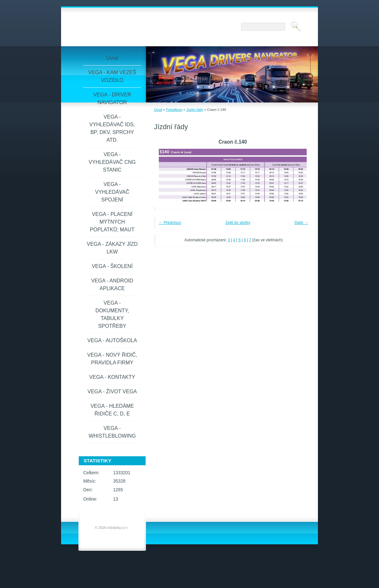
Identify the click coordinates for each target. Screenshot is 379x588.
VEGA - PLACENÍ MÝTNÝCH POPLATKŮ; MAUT (112, 222)
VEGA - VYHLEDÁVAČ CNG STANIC (112, 162)
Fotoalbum (174, 110)
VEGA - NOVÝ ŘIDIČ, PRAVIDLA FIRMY (112, 359)
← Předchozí (170, 223)
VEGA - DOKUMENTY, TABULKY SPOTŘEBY (112, 314)
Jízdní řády (195, 110)
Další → (301, 223)
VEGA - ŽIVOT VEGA (112, 392)
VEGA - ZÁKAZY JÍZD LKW (112, 248)
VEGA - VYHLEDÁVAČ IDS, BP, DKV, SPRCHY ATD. (112, 128)
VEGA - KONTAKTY (112, 377)
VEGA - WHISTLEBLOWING (112, 432)
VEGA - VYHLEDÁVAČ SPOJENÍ (112, 192)
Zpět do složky (238, 223)
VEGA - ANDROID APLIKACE (112, 285)
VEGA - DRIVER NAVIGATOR (112, 98)
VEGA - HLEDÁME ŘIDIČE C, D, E (112, 410)
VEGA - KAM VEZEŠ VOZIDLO (112, 76)
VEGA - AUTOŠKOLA (112, 340)
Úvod (158, 110)
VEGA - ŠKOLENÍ (112, 266)
